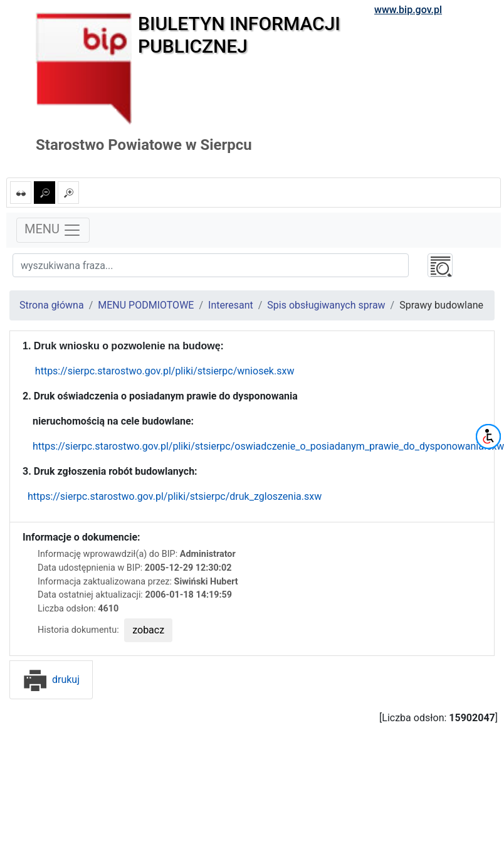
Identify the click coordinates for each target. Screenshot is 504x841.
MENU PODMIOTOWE (146, 305)
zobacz (148, 630)
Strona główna (52, 305)
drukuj (51, 680)
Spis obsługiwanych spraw (326, 305)
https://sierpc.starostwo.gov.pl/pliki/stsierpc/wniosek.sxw (165, 371)
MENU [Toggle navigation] (53, 230)
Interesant (231, 305)
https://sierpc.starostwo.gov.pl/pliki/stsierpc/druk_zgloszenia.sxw (173, 496)
